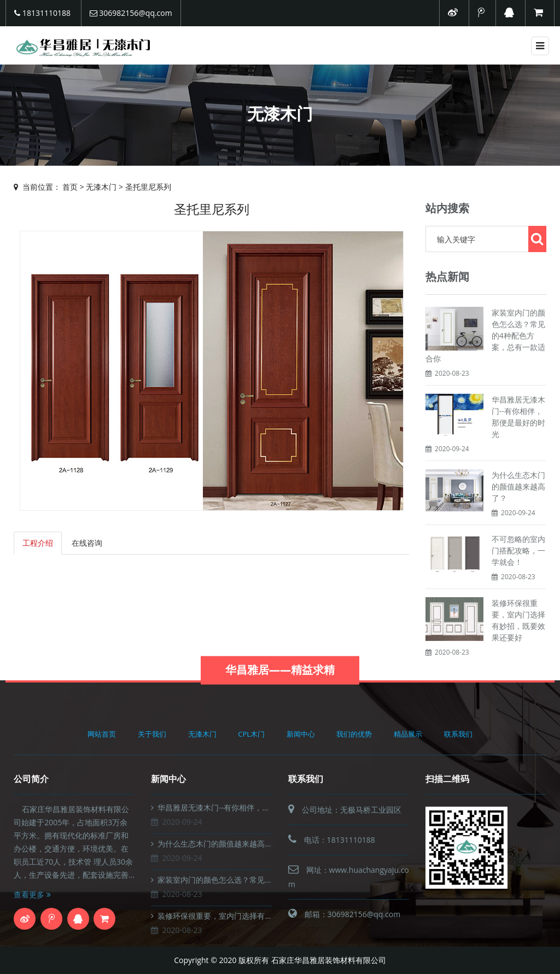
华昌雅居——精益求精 (280, 679)
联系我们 (458, 734)
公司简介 (31, 779)
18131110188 (42, 13)
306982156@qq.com (131, 13)
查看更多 (32, 894)
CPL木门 (251, 734)
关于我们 (152, 734)
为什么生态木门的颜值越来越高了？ (518, 486)
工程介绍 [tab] (38, 543)
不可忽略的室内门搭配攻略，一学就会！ (518, 550)
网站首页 (102, 734)
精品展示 (408, 734)
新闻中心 (301, 734)
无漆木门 (101, 187)
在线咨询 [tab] (87, 543)
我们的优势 (354, 734)
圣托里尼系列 (148, 187)
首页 (70, 187)
